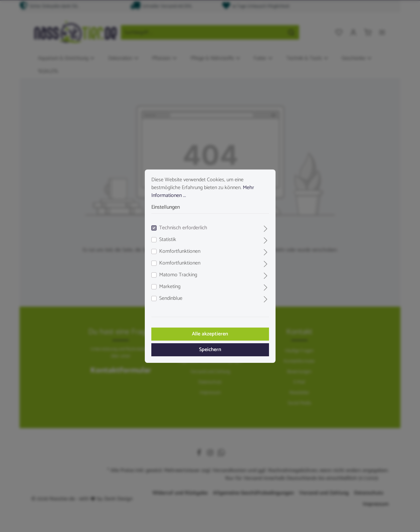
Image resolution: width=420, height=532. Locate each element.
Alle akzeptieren (210, 334)
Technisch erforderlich (183, 228)
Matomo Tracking (178, 275)
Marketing (170, 287)
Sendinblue (171, 298)
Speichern (210, 350)
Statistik (168, 240)
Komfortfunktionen (180, 251)
